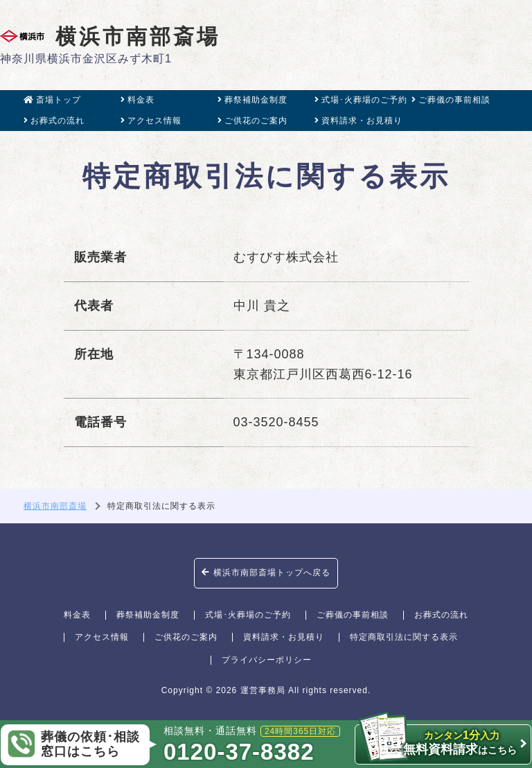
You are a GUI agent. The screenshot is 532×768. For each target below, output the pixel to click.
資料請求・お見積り (358, 121)
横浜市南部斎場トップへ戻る (266, 573)
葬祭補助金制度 (252, 100)
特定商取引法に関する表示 (404, 637)
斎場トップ (52, 100)
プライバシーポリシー (267, 660)
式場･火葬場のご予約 (361, 100)
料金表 (138, 100)
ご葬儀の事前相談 (451, 100)
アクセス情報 (151, 121)
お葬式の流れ (54, 121)
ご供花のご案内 (252, 121)
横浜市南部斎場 (110, 36)
